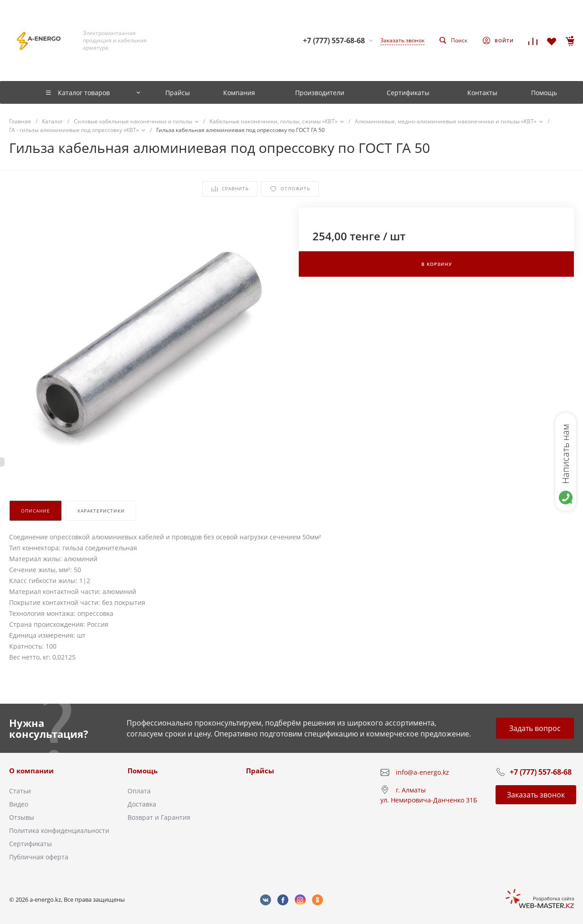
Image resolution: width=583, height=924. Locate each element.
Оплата (139, 791)
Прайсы (260, 771)
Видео (19, 804)
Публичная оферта (39, 857)
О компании (31, 771)
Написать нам (565, 454)
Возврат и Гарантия (159, 817)
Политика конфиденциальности (59, 830)
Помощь (143, 771)
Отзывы (22, 817)
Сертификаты (31, 844)
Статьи (20, 791)
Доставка (142, 804)
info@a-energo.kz (422, 772)
